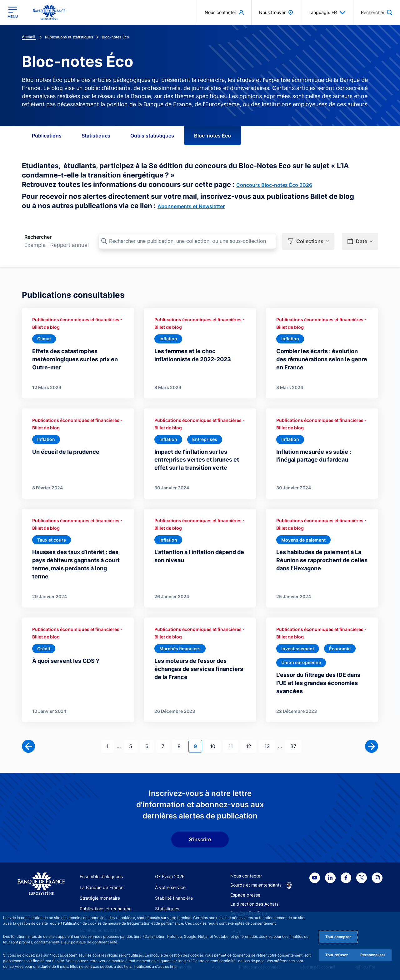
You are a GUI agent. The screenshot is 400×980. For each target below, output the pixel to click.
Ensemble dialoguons (101, 876)
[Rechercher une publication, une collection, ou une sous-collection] (187, 241)
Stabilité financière (174, 898)
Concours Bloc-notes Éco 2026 (274, 185)
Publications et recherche (106, 909)
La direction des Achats (254, 904)
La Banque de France (102, 887)
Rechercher (38, 237)
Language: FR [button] (327, 12)
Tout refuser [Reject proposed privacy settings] (337, 955)
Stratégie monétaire (100, 898)
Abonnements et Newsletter (191, 206)
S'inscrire (200, 839)
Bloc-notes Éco (212, 136)
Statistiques (96, 136)
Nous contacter (246, 876)
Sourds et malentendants (256, 885)
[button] (308, 241)
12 (251, 746)
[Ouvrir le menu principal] (13, 12)
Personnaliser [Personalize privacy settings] (373, 955)
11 (233, 746)
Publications (47, 136)
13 (270, 746)
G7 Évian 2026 (170, 876)
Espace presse (245, 895)
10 (215, 746)
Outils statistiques (152, 136)
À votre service (170, 887)
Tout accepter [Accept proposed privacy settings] (338, 937)
